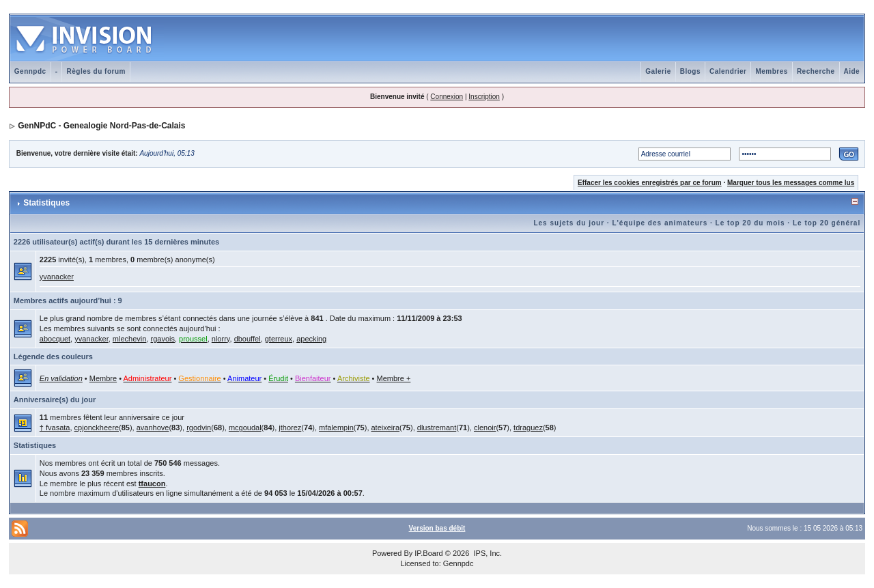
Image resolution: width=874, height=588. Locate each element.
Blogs (690, 71)
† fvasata (55, 428)
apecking (311, 339)
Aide (852, 71)
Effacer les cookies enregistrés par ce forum (650, 183)
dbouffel (248, 339)
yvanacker (57, 277)
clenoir (485, 428)
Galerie (658, 71)
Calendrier (728, 71)
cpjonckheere (97, 428)
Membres (771, 71)
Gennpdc (30, 71)
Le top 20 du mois (750, 223)
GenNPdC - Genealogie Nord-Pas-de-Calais (101, 126)
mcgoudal (245, 428)
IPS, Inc (487, 553)
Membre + (394, 378)
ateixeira (386, 428)
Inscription (484, 97)
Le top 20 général (827, 223)
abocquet (55, 339)
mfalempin (336, 428)
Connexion (447, 97)
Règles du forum (96, 71)
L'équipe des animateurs (660, 223)
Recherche (816, 71)
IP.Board (428, 553)
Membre (103, 378)
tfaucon (152, 484)
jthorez (290, 428)
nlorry (221, 339)
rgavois (163, 339)
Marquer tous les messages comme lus (791, 183)
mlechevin (130, 339)
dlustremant (437, 428)
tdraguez (528, 428)
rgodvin (199, 428)
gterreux (279, 339)
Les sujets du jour (569, 223)
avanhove (153, 428)
